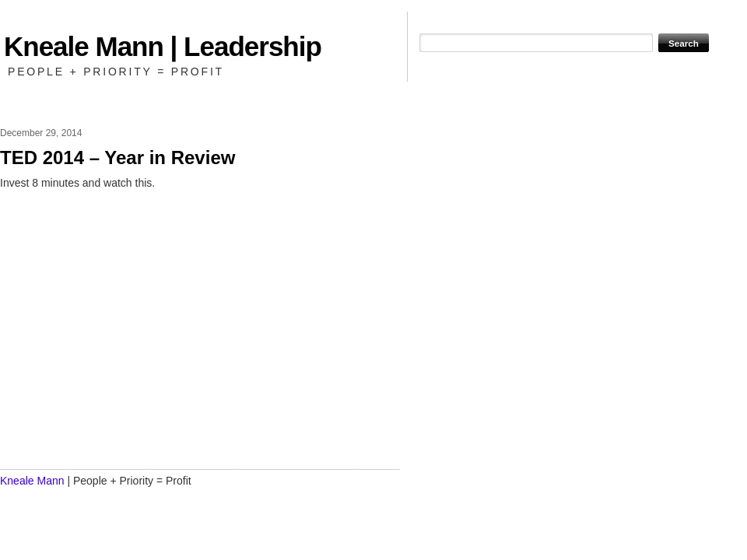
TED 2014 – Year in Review (117, 157)
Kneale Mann (32, 481)
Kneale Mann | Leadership (163, 46)
